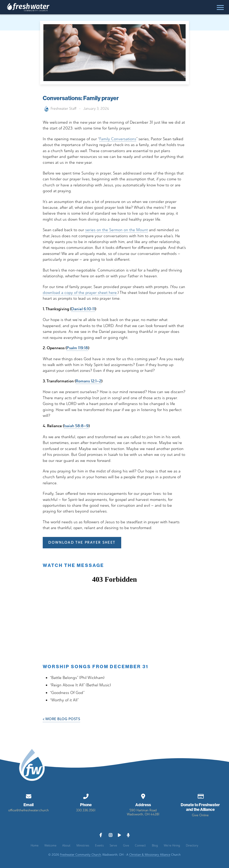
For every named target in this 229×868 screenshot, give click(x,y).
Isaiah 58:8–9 (76, 426)
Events (99, 845)
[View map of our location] (143, 796)
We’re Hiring (172, 845)
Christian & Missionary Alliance (150, 855)
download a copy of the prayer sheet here (80, 293)
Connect (140, 845)
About (66, 845)
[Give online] (200, 796)
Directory (192, 845)
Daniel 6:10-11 (83, 309)
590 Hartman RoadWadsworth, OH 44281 (143, 812)
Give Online (200, 815)
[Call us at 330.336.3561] (86, 796)
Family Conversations (118, 139)
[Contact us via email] (29, 796)
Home (35, 845)
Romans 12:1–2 (89, 381)
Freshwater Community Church (80, 855)
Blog (155, 845)
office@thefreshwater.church (29, 810)
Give (126, 845)
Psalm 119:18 (77, 348)
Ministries (83, 845)
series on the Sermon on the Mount (117, 230)
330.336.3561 (86, 810)
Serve (113, 845)
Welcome (50, 845)
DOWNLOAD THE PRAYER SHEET (82, 543)
